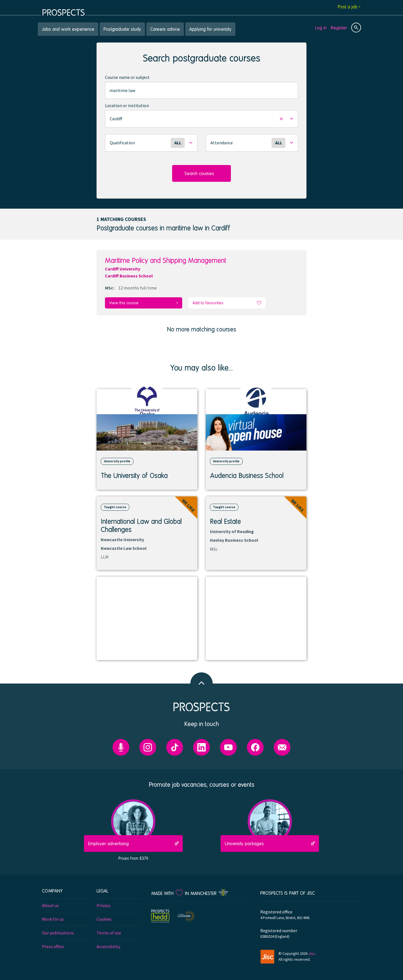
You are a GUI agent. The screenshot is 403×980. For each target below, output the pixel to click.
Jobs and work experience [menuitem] (68, 29)
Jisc (312, 953)
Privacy (103, 905)
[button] (201, 119)
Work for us (53, 919)
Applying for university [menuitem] (210, 29)
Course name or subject (127, 77)
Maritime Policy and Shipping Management (166, 260)
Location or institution (127, 105)
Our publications (58, 932)
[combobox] (201, 90)
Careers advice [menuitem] (165, 29)
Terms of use (109, 932)
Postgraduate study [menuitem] (122, 29)
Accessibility (108, 946)
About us (50, 905)
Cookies (104, 919)
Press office (53, 946)
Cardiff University (123, 269)
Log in (321, 28)
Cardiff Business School (129, 276)
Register (339, 28)
